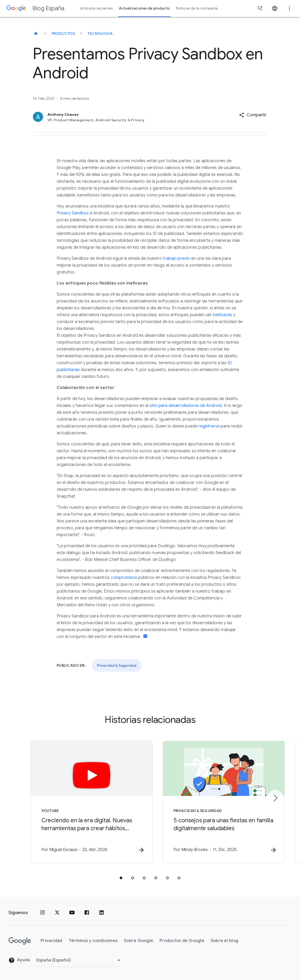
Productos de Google (182, 941)
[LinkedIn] (101, 913)
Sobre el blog (224, 941)
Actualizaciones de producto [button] (144, 8)
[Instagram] (42, 913)
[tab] (121, 878)
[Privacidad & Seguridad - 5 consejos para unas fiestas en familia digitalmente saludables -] (219, 802)
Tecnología (100, 33)
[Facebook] (87, 913)
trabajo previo (176, 258)
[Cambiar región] (79, 960)
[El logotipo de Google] (20, 941)
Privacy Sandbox (73, 213)
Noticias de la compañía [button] (197, 8)
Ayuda (19, 960)
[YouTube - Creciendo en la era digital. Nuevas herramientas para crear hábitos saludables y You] (81, 802)
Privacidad (52, 941)
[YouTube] (72, 913)
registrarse (209, 426)
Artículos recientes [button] (96, 8)
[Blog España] (36, 33)
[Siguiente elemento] (275, 798)
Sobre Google (139, 941)
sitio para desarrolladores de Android (186, 406)
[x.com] (57, 913)
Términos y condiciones (93, 941)
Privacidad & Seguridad (117, 665)
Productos (63, 33)
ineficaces (222, 315)
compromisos (124, 578)
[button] (253, 115)
